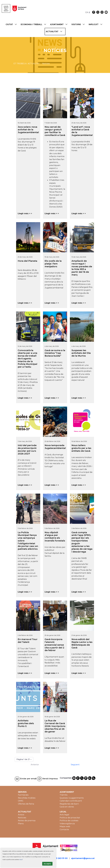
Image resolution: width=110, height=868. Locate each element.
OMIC (21, 801)
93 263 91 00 (61, 858)
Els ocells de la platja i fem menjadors (53, 264)
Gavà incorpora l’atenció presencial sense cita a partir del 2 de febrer (54, 645)
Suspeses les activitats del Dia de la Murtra (81, 353)
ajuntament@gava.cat (83, 858)
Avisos (21, 815)
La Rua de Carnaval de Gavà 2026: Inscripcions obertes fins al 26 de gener (55, 726)
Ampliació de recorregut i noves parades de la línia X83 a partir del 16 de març (82, 268)
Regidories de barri (69, 804)
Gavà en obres (67, 807)
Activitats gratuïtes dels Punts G (26, 723)
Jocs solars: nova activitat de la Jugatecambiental (28, 130)
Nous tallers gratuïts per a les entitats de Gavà (81, 448)
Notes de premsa (27, 821)
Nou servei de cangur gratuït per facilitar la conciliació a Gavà (55, 131)
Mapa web (65, 826)
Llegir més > (24, 213)
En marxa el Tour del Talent (28, 641)
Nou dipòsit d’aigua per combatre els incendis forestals (55, 537)
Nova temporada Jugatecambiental (55, 447)
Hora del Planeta (27, 261)
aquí (21, 859)
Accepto (47, 864)
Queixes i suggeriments (72, 798)
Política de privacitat (70, 818)
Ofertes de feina (26, 804)
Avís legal (64, 815)
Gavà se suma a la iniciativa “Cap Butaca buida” (55, 353)
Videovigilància (67, 824)
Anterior (35, 765)
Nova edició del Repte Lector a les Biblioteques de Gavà (82, 643)
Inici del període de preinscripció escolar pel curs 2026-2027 (27, 449)
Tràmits (64, 795)
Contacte (64, 829)
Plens (21, 824)
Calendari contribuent (71, 801)
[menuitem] (12, 24)
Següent (75, 765)
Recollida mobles (27, 798)
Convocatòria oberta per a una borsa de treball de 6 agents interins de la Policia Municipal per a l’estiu (27, 359)
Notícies (22, 818)
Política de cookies (69, 821)
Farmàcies (23, 795)
